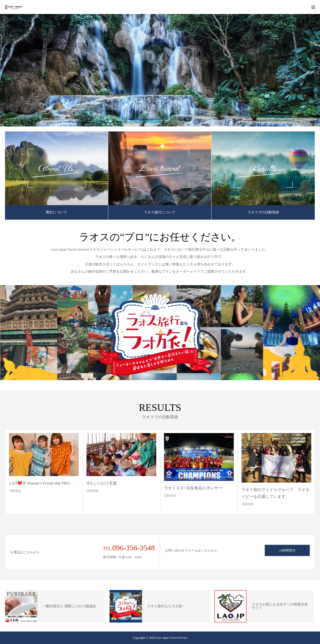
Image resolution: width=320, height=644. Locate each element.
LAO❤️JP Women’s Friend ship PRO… (41, 483)
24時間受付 (287, 550)
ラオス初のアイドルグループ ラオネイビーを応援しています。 (275, 493)
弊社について (56, 212)
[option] (160, 70)
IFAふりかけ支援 (102, 483)
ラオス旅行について (160, 212)
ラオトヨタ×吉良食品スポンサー (193, 488)
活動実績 (15, 491)
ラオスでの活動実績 (263, 212)
